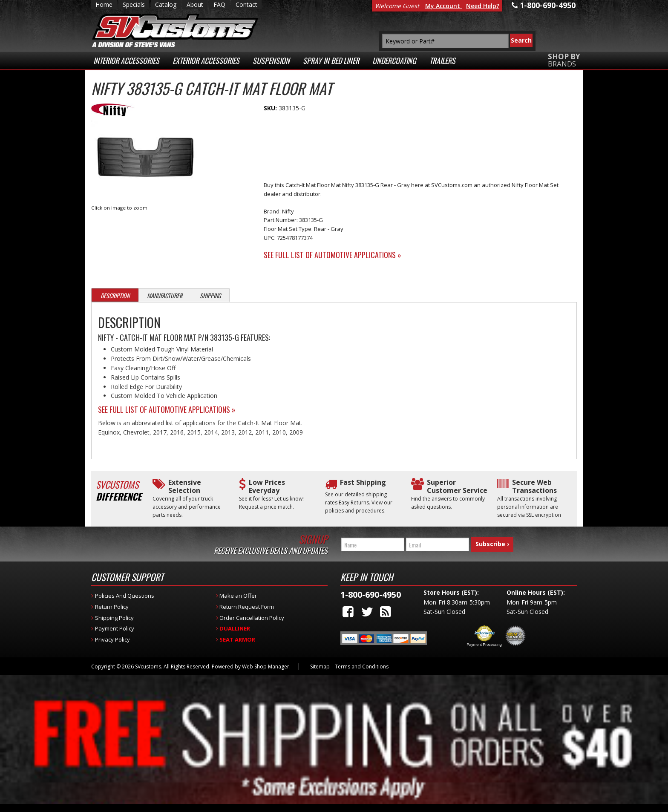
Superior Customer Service (457, 487)
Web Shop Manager (266, 667)
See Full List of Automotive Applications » (333, 255)
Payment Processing (484, 645)
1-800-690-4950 (371, 595)
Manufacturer (165, 295)
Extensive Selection (185, 487)
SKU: (271, 108)
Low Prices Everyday (267, 487)
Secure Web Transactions (534, 487)
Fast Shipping (363, 482)
